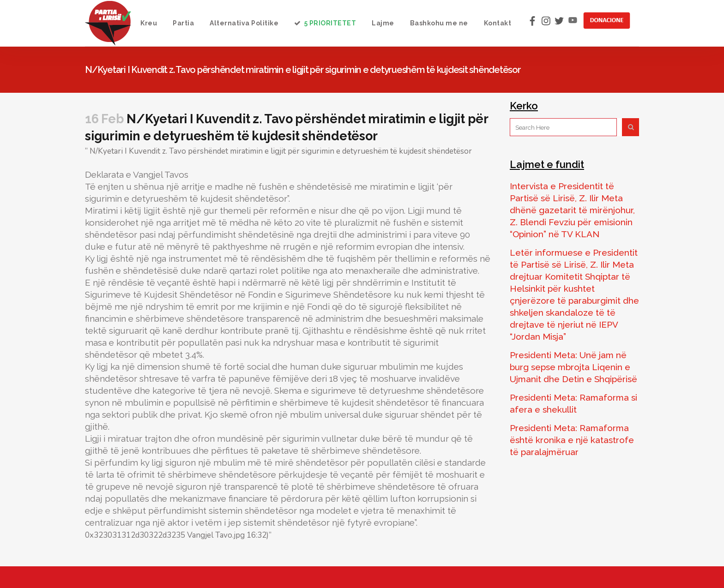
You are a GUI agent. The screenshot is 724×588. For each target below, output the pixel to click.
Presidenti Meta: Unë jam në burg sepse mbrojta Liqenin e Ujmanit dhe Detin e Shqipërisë (573, 367)
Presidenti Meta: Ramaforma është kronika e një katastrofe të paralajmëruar (572, 440)
